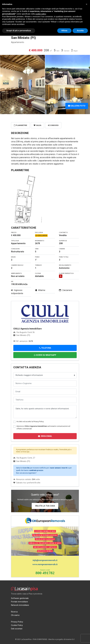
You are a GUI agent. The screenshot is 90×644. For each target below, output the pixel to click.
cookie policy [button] (41, 14)
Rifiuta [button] (64, 31)
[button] (87, 4)
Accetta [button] (80, 31)
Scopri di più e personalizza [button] (19, 31)
